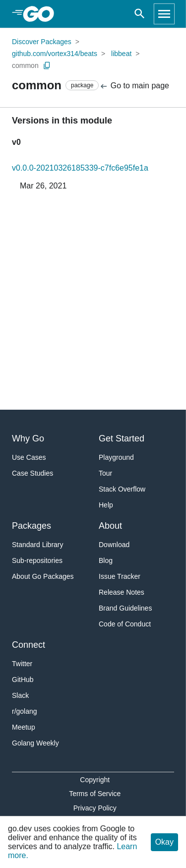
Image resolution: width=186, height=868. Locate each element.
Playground (116, 457)
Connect (29, 645)
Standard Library (38, 545)
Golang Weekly (35, 743)
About (110, 526)
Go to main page (134, 86)
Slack (20, 695)
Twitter (22, 664)
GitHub (23, 680)
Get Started (122, 438)
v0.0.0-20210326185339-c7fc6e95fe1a (80, 168)
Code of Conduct (125, 624)
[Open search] (140, 14)
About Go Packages (43, 576)
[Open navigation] (164, 14)
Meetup (24, 727)
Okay (164, 842)
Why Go (28, 438)
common (25, 65)
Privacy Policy (95, 808)
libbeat (121, 54)
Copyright (95, 780)
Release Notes (122, 592)
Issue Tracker (120, 576)
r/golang (25, 711)
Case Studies (32, 473)
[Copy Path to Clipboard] (47, 65)
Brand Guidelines (125, 608)
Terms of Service (95, 794)
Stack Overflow (122, 489)
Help (106, 505)
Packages (31, 526)
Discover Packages (42, 42)
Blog (106, 560)
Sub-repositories (37, 560)
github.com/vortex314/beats (55, 54)
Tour (105, 473)
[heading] (42, 14)
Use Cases (29, 457)
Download (114, 545)
